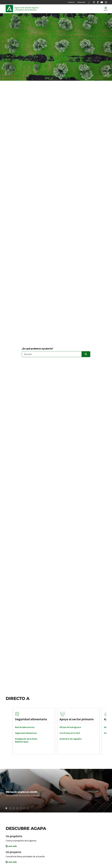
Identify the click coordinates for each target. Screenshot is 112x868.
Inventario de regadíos (71, 739)
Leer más (12, 846)
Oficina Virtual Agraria (70, 727)
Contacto (71, 2)
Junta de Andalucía (10, 9)
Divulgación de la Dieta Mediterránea (26, 740)
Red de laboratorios (25, 727)
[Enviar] (86, 354)
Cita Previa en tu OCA (70, 733)
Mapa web (81, 2)
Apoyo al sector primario (77, 719)
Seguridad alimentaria (31, 719)
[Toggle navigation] (106, 9)
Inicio (34, 9)
